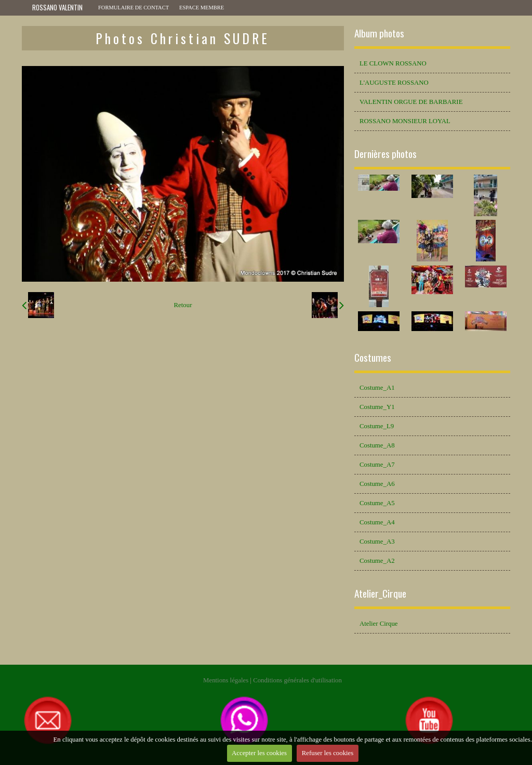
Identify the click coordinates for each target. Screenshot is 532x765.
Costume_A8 (377, 445)
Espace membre (202, 8)
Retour (183, 305)
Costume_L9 (377, 426)
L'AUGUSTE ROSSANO (394, 83)
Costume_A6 (377, 484)
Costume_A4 (377, 522)
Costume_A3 (377, 542)
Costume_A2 (377, 561)
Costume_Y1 (377, 407)
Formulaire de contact (134, 8)
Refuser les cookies (328, 753)
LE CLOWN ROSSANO (393, 63)
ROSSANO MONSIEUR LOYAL (405, 121)
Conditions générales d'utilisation (297, 680)
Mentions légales (226, 680)
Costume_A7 (377, 465)
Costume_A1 (377, 388)
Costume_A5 (377, 503)
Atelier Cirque (379, 624)
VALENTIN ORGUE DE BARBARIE (411, 102)
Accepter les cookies (259, 753)
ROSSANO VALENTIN (57, 8)
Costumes (373, 357)
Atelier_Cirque (380, 593)
